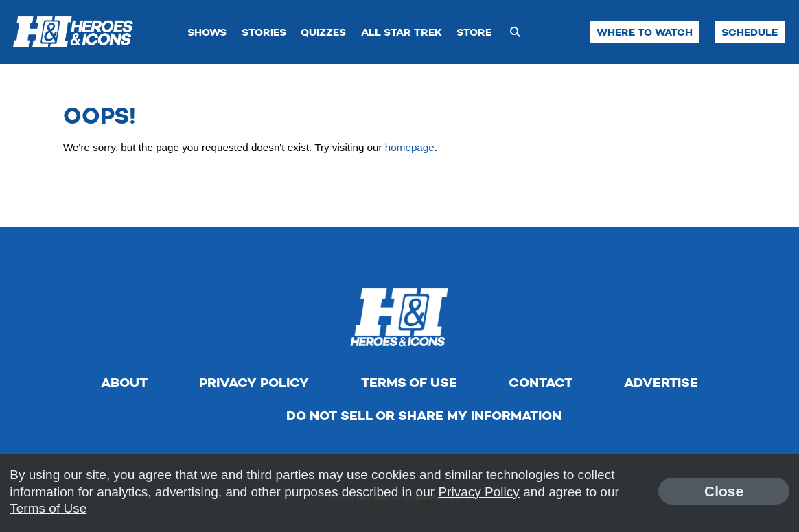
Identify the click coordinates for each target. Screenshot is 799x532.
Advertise (661, 383)
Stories (264, 32)
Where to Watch (645, 32)
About (124, 383)
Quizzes (323, 32)
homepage (410, 147)
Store (474, 32)
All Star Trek (402, 32)
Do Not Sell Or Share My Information (424, 416)
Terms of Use (409, 383)
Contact (541, 383)
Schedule (750, 32)
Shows (207, 32)
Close (724, 491)
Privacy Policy (254, 383)
